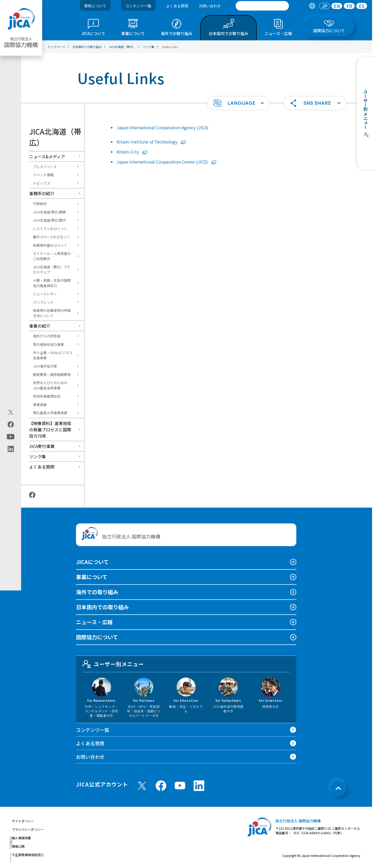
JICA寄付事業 (42, 446)
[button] (238, 103)
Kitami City (132, 152)
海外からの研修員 (47, 336)
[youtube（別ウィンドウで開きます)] (11, 437)
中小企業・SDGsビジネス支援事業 (53, 355)
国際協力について (97, 637)
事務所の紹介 (42, 193)
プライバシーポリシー (28, 829)
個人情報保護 (21, 838)
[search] (262, 6)
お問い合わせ (210, 6)
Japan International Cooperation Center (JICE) (166, 162)
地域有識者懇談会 (47, 396)
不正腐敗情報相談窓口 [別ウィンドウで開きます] (28, 855)
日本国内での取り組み (102, 607)
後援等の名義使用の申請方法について (52, 313)
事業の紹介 (40, 326)
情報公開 (18, 846)
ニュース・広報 (94, 622)
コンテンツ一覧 (138, 6)
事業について (92, 577)
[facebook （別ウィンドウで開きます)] (161, 786)
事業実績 (40, 405)
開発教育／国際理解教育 (52, 375)
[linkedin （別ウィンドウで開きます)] (199, 786)
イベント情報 (43, 175)
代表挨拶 (40, 204)
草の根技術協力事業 (48, 344)
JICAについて (92, 562)
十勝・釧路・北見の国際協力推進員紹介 (52, 283)
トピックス (42, 183)
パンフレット (43, 302)
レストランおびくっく (50, 229)
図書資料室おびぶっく (50, 245)
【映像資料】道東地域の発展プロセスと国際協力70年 (50, 430)
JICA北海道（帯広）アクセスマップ (52, 270)
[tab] (312, 6)
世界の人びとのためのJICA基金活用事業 (50, 385)
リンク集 (37, 456)
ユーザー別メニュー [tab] (113, 664)
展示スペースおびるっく (52, 237)
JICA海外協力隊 (45, 366)
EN (337, 6)
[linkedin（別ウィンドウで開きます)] (11, 449)
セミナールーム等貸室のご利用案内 (52, 256)
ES (362, 6)
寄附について (95, 6)
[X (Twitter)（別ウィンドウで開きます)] (11, 412)
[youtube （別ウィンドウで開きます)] (180, 786)
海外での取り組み (97, 592)
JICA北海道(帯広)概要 (49, 212)
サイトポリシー (23, 821)
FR (349, 6)
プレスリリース (45, 167)
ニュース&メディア (47, 156)
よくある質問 (177, 6)
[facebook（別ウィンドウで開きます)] (11, 425)
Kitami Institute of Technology (151, 142)
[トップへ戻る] (338, 788)
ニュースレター (45, 294)
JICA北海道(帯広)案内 (49, 220)
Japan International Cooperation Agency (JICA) (163, 127)
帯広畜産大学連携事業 (50, 413)
